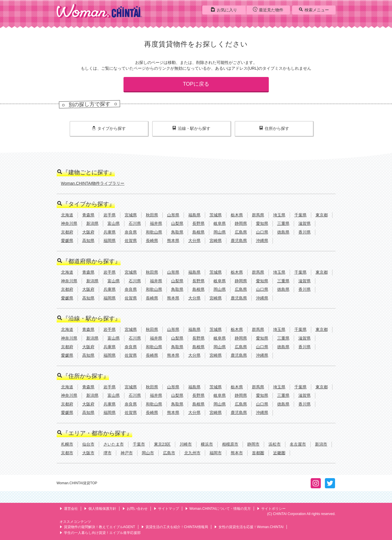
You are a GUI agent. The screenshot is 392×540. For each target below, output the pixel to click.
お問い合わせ (135, 509)
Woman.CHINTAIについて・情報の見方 (218, 509)
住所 (274, 128)
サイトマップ (166, 509)
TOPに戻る (196, 84)
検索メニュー (314, 10)
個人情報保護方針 (100, 509)
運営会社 (69, 509)
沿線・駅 (191, 128)
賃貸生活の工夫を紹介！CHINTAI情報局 (175, 527)
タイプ (109, 128)
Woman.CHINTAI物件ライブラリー (93, 183)
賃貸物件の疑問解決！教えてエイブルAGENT (97, 527)
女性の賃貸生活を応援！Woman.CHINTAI (249, 527)
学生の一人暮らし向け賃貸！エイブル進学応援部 (100, 533)
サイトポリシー (271, 509)
